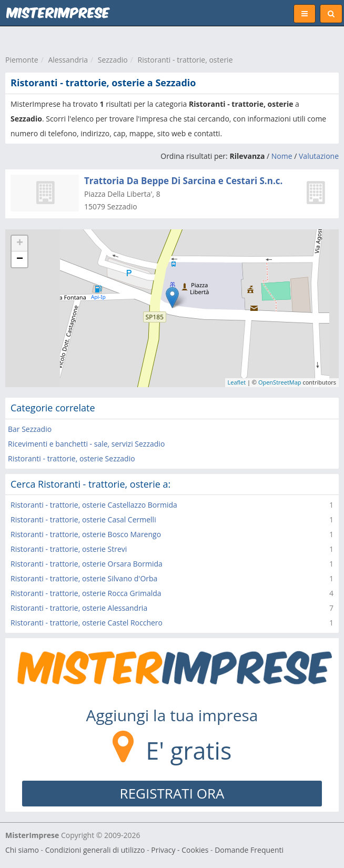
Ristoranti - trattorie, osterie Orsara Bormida (87, 564)
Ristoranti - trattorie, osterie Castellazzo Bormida (94, 505)
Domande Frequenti (249, 850)
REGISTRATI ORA (172, 793)
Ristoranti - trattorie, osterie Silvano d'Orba (84, 578)
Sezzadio (113, 60)
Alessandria (68, 60)
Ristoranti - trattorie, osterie (185, 60)
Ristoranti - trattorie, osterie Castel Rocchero (87, 623)
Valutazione (319, 156)
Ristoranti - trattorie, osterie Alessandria (79, 608)
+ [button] (20, 244)
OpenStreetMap (280, 382)
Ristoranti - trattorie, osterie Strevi (69, 549)
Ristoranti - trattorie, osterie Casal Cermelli (83, 519)
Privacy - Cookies (180, 850)
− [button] (20, 259)
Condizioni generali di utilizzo (95, 850)
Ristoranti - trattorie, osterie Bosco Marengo (86, 534)
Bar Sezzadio (30, 429)
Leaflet (237, 382)
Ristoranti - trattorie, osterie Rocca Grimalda (86, 593)
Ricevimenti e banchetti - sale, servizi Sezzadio (86, 444)
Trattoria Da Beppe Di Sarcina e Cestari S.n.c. (183, 181)
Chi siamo (22, 850)
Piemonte (22, 60)
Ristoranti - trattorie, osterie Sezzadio (72, 458)
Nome (282, 156)
